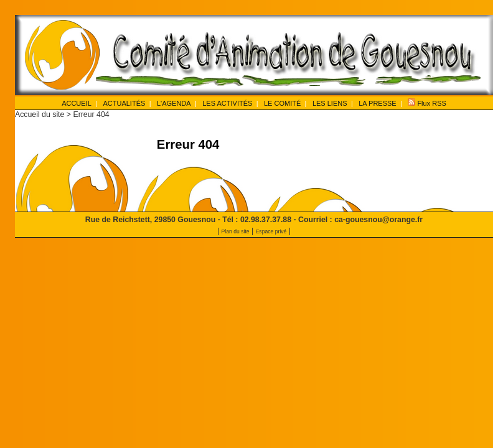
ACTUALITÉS (124, 103)
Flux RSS (427, 103)
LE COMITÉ (282, 103)
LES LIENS (330, 103)
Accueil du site (40, 114)
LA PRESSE (378, 103)
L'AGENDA (174, 103)
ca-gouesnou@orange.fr (378, 220)
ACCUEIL (77, 103)
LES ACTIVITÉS (227, 103)
